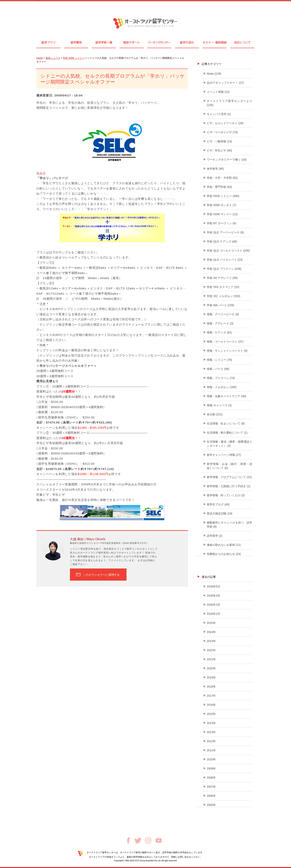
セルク (41, 173)
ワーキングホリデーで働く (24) (227, 160)
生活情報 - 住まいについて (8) (226, 423)
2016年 (211, 705)
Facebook (128, 840)
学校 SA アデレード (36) (222, 278)
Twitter (138, 841)
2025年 (211, 623)
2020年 (211, 668)
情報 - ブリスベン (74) (221, 378)
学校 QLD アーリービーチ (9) (225, 232)
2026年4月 (214, 596)
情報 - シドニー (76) (219, 360)
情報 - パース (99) (218, 369)
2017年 (211, 696)
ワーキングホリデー (159, 42)
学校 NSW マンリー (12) (222, 214)
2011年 (211, 750)
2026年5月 (214, 586)
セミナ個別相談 (215, 42)
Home (40, 58)
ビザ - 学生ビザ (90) (219, 150)
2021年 (211, 659)
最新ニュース (53, 58)
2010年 (211, 759)
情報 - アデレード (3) (220, 323)
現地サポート (132, 42)
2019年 (211, 677)
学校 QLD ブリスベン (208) (224, 269)
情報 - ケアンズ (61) (219, 332)
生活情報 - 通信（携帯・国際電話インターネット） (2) (229, 444)
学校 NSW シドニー (74, 58)
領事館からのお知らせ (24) (224, 554)
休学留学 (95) (215, 169)
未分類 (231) (215, 414)
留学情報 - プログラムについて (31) (229, 477)
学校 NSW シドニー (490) (223, 196)
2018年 (211, 687)
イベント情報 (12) (218, 92)
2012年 (211, 741)
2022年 (211, 650)
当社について (242, 42)
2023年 (211, 641)
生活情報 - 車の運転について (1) (227, 433)
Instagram (148, 840)
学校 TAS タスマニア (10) (223, 287)
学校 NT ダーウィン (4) (221, 223)
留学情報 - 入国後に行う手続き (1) (228, 486)
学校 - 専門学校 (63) (219, 187)
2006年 (211, 796)
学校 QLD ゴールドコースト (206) (228, 251)
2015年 (211, 714)
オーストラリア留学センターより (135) (229, 103)
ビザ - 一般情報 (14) (219, 141)
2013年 (211, 732)
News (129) (214, 74)
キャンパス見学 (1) (219, 114)
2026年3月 (214, 605)
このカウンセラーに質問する (101, 575)
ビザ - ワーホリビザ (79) (222, 132)
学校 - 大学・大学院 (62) (222, 178)
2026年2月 (214, 614)
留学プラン (48, 42)
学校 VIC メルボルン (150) (224, 296)
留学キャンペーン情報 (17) (224, 455)
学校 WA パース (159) (220, 305)
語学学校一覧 (104, 42)
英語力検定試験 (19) (220, 513)
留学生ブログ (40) (218, 504)
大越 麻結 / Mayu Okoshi (88, 539)
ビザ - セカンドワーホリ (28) (225, 123)
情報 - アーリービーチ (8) (223, 314)
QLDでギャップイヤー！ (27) (225, 83)
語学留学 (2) (215, 536)
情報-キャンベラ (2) (219, 405)
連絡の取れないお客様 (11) (224, 545)
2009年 (211, 768)
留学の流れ (187, 42)
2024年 (211, 632)
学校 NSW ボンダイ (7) (221, 205)
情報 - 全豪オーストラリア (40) (226, 396)
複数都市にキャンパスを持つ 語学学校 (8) (229, 525)
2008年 (211, 778)
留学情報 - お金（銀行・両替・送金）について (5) (229, 466)
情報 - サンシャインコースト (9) (227, 351)
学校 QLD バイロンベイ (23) (225, 260)
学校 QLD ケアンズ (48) (222, 241)
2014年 (211, 723)
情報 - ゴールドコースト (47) (225, 342)
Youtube (159, 840)
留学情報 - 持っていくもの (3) (226, 495)
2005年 (211, 805)
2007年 (211, 787)
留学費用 (76, 42)
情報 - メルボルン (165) (222, 387)
